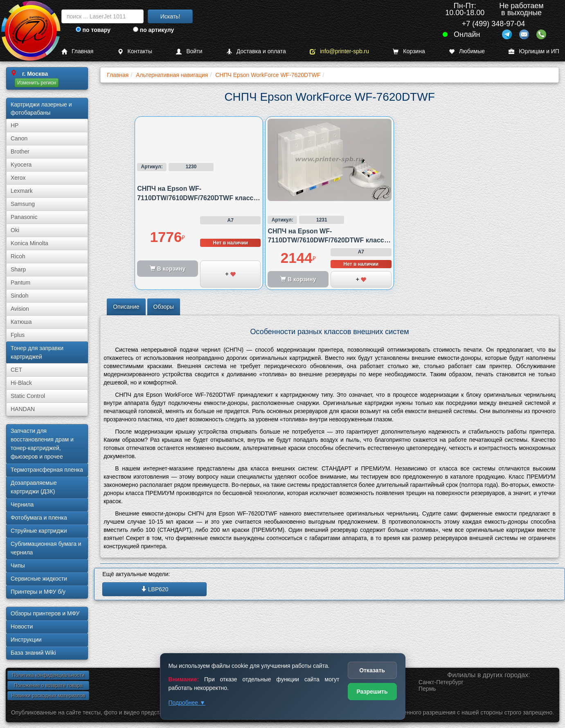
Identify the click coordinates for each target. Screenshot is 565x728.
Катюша (21, 322)
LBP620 (155, 589)
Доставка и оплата (256, 51)
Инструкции (26, 640)
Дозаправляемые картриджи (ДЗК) (34, 487)
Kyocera (21, 165)
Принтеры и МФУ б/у (38, 592)
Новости (22, 626)
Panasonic (24, 217)
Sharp (18, 269)
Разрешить (372, 692)
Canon (19, 138)
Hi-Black (21, 383)
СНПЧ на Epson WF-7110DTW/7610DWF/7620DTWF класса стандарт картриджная (197, 198)
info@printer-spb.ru (339, 51)
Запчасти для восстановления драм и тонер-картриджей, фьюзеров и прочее (42, 444)
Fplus (18, 335)
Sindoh (20, 296)
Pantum (20, 283)
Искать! (170, 16)
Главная (77, 51)
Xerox (18, 178)
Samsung (23, 204)
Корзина (409, 51)
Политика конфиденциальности (48, 675)
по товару (93, 30)
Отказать (372, 670)
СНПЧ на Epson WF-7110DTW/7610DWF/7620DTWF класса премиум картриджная (328, 240)
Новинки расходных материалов (48, 696)
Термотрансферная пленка (47, 470)
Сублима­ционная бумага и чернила (46, 548)
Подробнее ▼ (187, 703)
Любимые (467, 51)
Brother (20, 151)
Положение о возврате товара (48, 685)
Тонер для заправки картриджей (37, 352)
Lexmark (22, 191)
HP (15, 125)
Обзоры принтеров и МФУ (45, 613)
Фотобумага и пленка (39, 518)
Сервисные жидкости (39, 579)
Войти (189, 51)
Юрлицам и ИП (534, 51)
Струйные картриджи (39, 531)
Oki (15, 230)
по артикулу (154, 30)
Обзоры (164, 307)
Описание (126, 307)
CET (16, 370)
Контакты (135, 51)
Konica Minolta (29, 243)
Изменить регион (37, 83)
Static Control (28, 396)
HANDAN (23, 409)
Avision (20, 309)
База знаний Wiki (33, 653)
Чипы (18, 565)
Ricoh (18, 256)
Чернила (22, 504)
